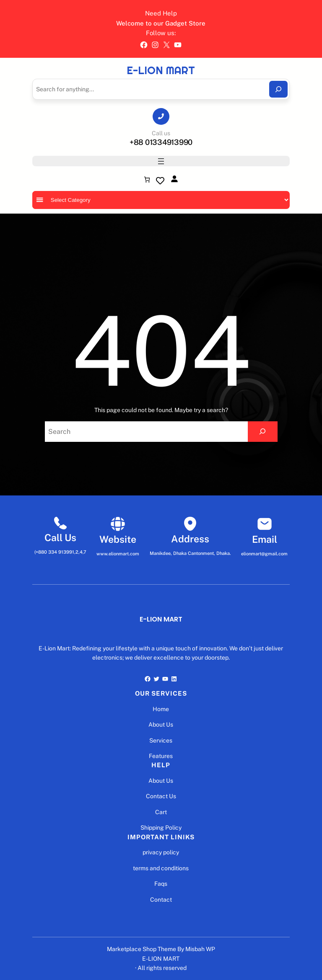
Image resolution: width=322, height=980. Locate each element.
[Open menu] (161, 161)
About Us (161, 725)
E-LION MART (161, 70)
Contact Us (161, 796)
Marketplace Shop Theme (142, 949)
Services (161, 740)
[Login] (174, 179)
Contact (161, 900)
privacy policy (161, 852)
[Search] (278, 89)
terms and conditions (161, 868)
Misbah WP (200, 949)
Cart (161, 812)
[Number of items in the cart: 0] (147, 179)
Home (161, 709)
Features (161, 756)
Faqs (161, 884)
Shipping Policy (161, 828)
